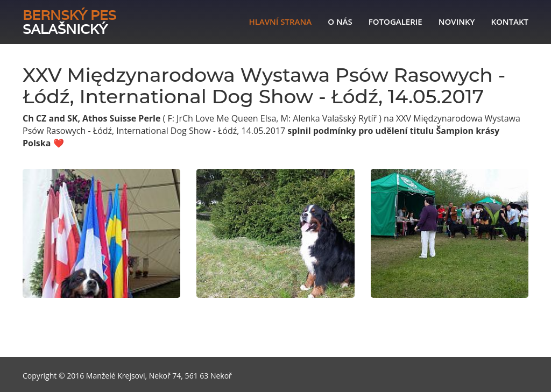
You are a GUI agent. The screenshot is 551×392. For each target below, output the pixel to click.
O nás (340, 22)
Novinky (457, 22)
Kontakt (510, 22)
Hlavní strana (280, 22)
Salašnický (69, 22)
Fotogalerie (395, 22)
